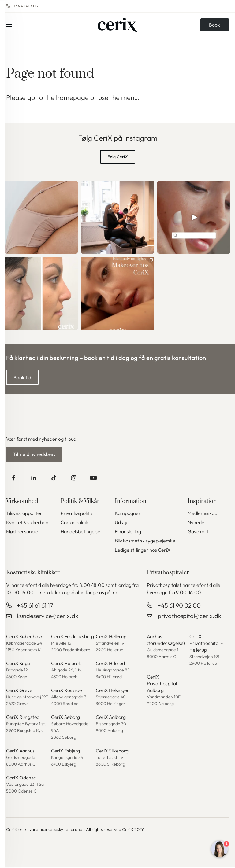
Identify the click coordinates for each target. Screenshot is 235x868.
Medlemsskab (202, 514)
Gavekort (198, 532)
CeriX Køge (19, 664)
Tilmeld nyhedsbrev (34, 454)
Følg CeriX (118, 157)
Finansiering (128, 532)
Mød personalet (23, 532)
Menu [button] (9, 26)
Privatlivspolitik (77, 514)
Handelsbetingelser (82, 532)
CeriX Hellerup (112, 637)
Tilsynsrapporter (24, 514)
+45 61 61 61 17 (26, 6)
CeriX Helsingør (113, 691)
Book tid (22, 377)
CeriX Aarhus (21, 751)
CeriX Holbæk (66, 664)
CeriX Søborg (66, 718)
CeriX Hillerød (111, 664)
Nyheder (197, 523)
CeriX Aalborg (111, 718)
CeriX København (25, 637)
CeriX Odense (21, 778)
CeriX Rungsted (23, 718)
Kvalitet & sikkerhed (27, 523)
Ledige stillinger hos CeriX (143, 550)
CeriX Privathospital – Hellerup (206, 644)
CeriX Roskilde (67, 691)
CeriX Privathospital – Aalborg (164, 684)
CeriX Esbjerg (66, 751)
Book (214, 26)
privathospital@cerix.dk (189, 616)
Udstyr (122, 523)
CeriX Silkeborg (112, 751)
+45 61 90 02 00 (179, 606)
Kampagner (128, 514)
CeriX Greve (20, 691)
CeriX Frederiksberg (73, 637)
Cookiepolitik (74, 523)
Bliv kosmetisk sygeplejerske (145, 541)
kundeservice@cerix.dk (48, 616)
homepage (72, 97)
